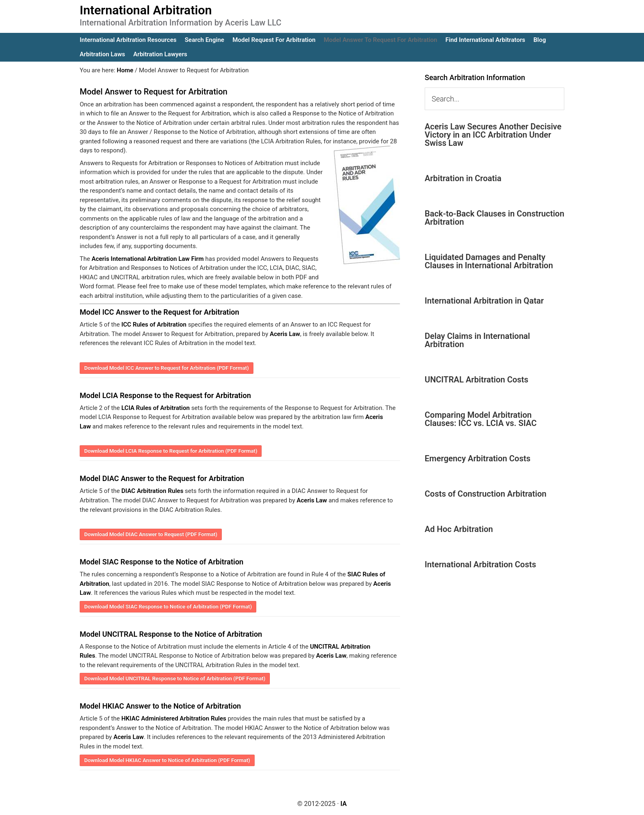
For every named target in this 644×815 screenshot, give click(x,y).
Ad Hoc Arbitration (459, 529)
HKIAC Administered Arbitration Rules (174, 718)
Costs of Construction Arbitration (486, 494)
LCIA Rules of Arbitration (155, 408)
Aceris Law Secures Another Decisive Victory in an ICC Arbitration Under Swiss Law (493, 135)
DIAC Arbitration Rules (152, 491)
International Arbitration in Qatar (484, 301)
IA (344, 803)
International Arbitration (146, 10)
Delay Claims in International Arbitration (477, 340)
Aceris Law (285, 334)
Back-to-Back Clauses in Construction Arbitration (494, 218)
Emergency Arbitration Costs (477, 458)
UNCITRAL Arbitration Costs (476, 380)
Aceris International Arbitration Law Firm (148, 259)
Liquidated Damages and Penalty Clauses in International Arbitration (489, 261)
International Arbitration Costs (480, 564)
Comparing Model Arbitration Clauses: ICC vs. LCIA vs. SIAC (481, 419)
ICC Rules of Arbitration (154, 325)
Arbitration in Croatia (463, 178)
